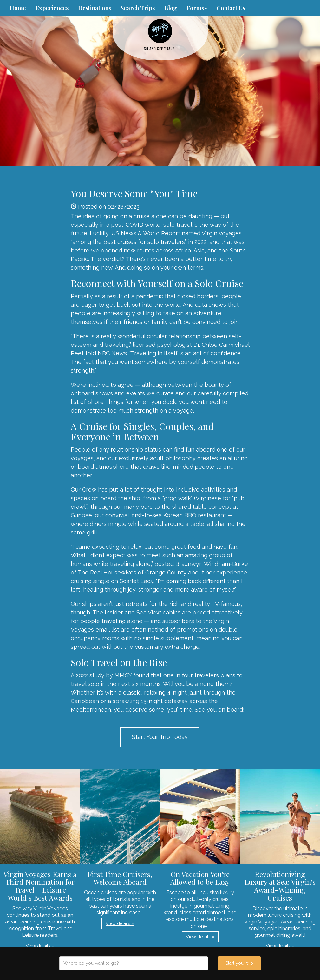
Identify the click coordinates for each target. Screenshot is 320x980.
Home (18, 8)
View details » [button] (40, 946)
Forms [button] (197, 8)
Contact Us (231, 8)
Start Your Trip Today (160, 737)
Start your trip (239, 963)
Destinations (95, 8)
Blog (171, 8)
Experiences (52, 8)
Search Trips (138, 8)
